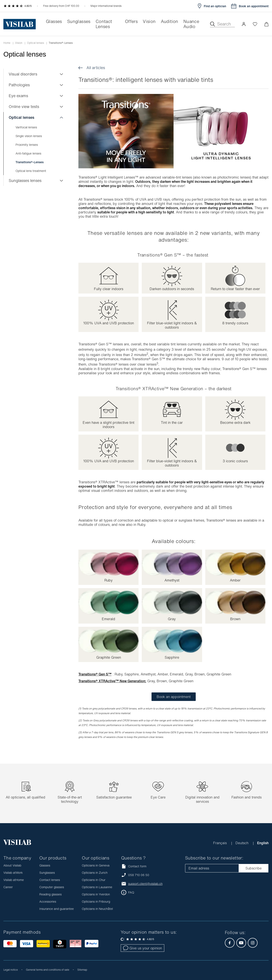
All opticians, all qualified (25, 797)
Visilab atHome (14, 880)
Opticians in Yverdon (96, 894)
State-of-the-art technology (70, 799)
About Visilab (12, 865)
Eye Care (158, 797)
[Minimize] (266, 24)
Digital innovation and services (202, 799)
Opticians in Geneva (96, 865)
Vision (19, 43)
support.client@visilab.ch (145, 884)
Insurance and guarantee (57, 909)
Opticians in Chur (94, 880)
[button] (244, 24)
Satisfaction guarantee (114, 797)
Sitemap (82, 970)
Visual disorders (23, 74)
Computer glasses (52, 887)
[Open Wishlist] (255, 24)
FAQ (131, 892)
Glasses (45, 865)
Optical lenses (35, 43)
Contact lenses (50, 880)
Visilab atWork (13, 873)
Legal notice (11, 970)
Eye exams (18, 96)
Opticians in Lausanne (97, 887)
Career (8, 887)
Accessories (48, 901)
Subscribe (254, 868)
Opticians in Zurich (95, 873)
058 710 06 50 (139, 875)
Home (7, 43)
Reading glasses (50, 894)
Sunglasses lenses (25, 180)
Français (220, 843)
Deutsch (242, 843)
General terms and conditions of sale (48, 970)
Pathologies (19, 85)
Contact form (134, 866)
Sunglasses (47, 873)
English (263, 843)
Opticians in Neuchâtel (97, 909)
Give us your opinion (142, 948)
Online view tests (24, 106)
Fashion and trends (246, 797)
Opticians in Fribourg (96, 901)
